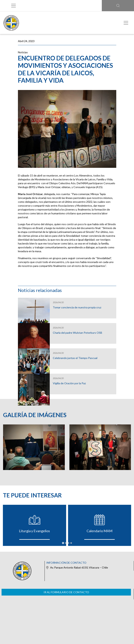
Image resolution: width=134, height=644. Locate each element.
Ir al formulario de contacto (66, 592)
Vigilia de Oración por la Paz (69, 383)
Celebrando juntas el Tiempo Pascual (75, 358)
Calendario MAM (99, 531)
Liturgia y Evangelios (34, 531)
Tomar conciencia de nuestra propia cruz (77, 307)
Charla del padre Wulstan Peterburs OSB (78, 333)
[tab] (63, 543)
